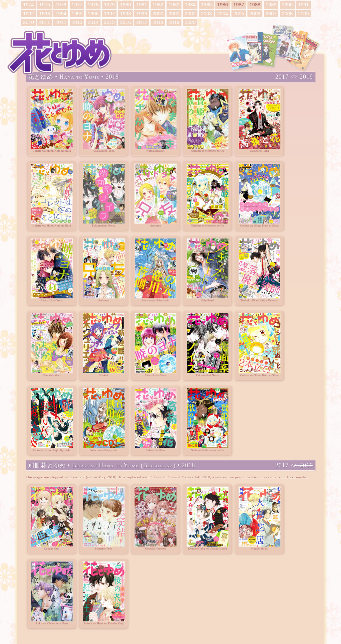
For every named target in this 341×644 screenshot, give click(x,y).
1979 (109, 4)
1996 (93, 13)
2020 (190, 22)
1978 (93, 4)
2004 (223, 13)
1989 (271, 4)
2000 (158, 13)
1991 (304, 4)
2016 (125, 22)
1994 (61, 13)
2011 (45, 22)
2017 (142, 22)
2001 (174, 13)
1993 (45, 13)
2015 (109, 22)
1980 (125, 4)
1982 (158, 4)
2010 (28, 22)
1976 (61, 4)
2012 (61, 22)
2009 (304, 13)
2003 (206, 13)
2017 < (285, 77)
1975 (45, 4)
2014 (93, 22)
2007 (271, 13)
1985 (206, 4)
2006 (255, 13)
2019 (174, 22)
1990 (287, 4)
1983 (174, 4)
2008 (287, 13)
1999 (142, 13)
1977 (77, 4)
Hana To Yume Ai (167, 477)
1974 (28, 4)
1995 (77, 13)
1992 (28, 13)
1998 (125, 13)
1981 (142, 4)
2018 (158, 22)
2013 (77, 22)
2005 (239, 13)
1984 (190, 4)
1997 (109, 13)
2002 (190, 13)
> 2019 (304, 77)
